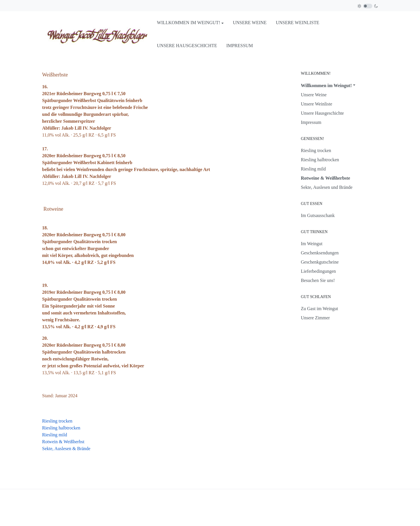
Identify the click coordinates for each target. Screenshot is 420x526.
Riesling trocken (57, 421)
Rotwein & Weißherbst (63, 442)
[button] (190, 23)
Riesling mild (55, 435)
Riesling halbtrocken (61, 428)
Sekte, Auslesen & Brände (66, 449)
